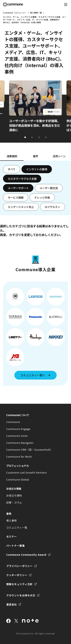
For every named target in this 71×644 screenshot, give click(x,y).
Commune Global (18, 479)
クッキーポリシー (17, 575)
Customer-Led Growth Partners (26, 472)
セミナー (11, 536)
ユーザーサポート (18, 188)
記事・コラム (14, 502)
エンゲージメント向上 (21, 207)
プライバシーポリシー (19, 566)
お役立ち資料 (14, 495)
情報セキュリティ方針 (19, 584)
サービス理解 (16, 197)
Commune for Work (19, 457)
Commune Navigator (20, 443)
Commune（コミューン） (15, 13)
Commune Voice (17, 436)
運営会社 (11, 604)
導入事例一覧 (36, 13)
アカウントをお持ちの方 (21, 595)
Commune (13, 422)
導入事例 (11, 520)
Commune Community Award (26, 555)
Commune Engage (18, 429)
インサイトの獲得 (37, 169)
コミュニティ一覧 (17, 527)
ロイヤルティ (52, 207)
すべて (12, 169)
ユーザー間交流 (49, 188)
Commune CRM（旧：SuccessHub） (29, 450)
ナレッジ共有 (42, 197)
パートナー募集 (15, 546)
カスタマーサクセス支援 (22, 179)
